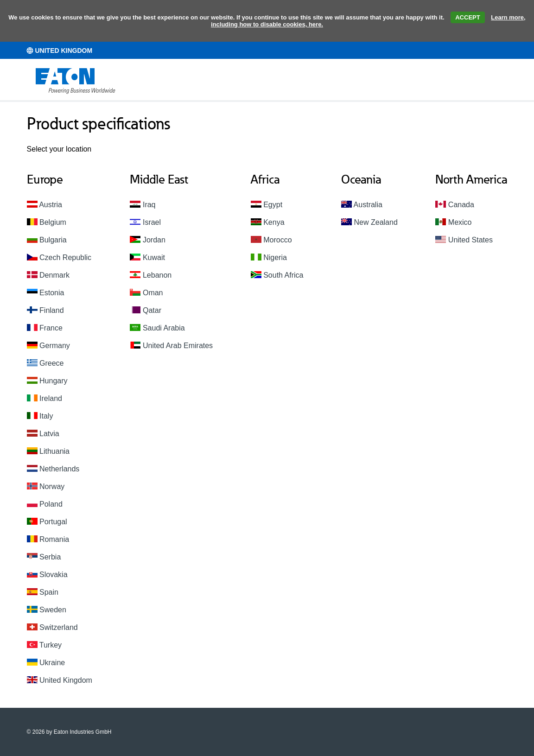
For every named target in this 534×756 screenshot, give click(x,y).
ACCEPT (467, 17)
